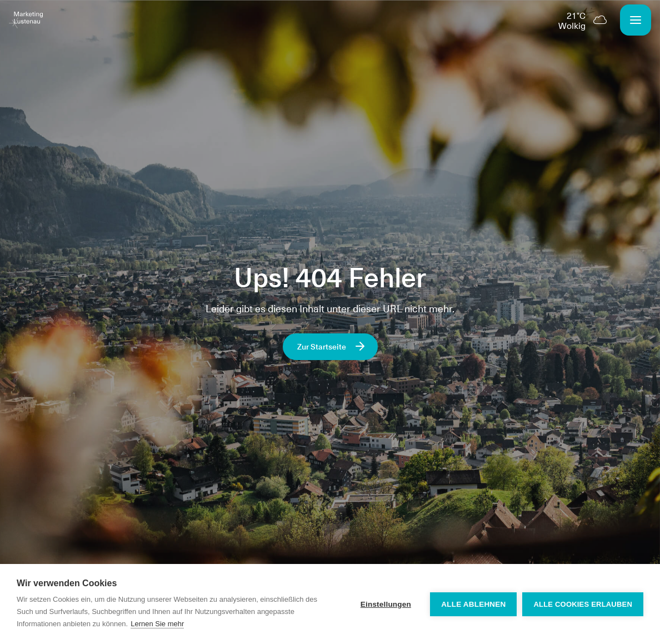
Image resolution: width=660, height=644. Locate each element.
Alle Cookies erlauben (583, 604)
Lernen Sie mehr (157, 624)
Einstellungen (386, 604)
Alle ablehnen (473, 604)
